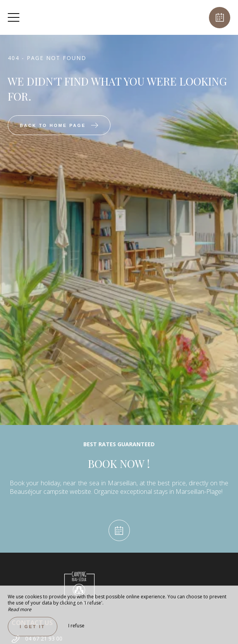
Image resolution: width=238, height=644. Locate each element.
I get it (33, 627)
